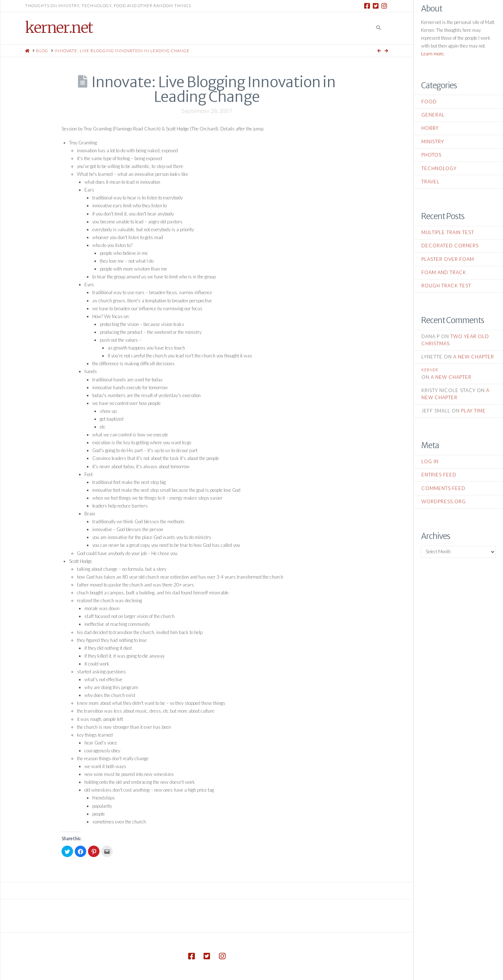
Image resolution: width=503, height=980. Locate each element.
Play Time (473, 411)
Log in (430, 461)
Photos (431, 155)
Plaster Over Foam (448, 259)
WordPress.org (444, 501)
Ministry (433, 142)
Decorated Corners (450, 246)
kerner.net (59, 28)
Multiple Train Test (448, 232)
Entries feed (439, 475)
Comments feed (443, 488)
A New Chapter (474, 357)
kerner (430, 370)
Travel (431, 182)
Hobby (430, 128)
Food (429, 102)
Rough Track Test (446, 286)
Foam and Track (444, 272)
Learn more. (433, 54)
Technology (439, 168)
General (433, 115)
